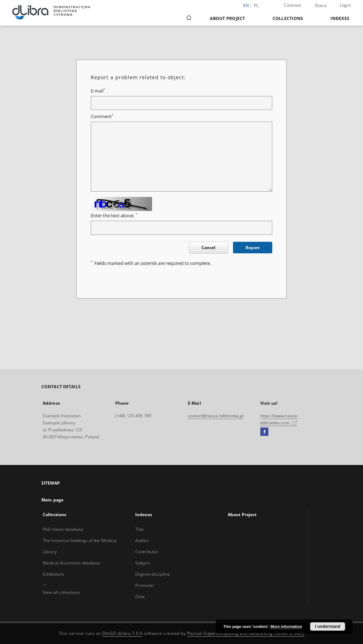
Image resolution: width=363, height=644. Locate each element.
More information (286, 626)
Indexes (340, 18)
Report (253, 248)
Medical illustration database (71, 563)
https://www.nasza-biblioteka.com (279, 419)
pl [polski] (256, 5)
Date (140, 597)
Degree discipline (153, 574)
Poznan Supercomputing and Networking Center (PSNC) (246, 633)
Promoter (145, 585)
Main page (52, 500)
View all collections (61, 592)
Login (345, 5)
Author (142, 540)
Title (140, 529)
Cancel (208, 248)
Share (321, 6)
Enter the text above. (114, 216)
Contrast (293, 5)
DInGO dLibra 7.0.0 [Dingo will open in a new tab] (122, 633)
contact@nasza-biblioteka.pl (216, 416)
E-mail (98, 91)
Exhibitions (53, 574)
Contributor (147, 552)
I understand (328, 626)
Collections (288, 18)
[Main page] (188, 18)
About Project (227, 18)
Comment (102, 117)
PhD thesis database (63, 529)
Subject (143, 563)
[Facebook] (264, 432)
